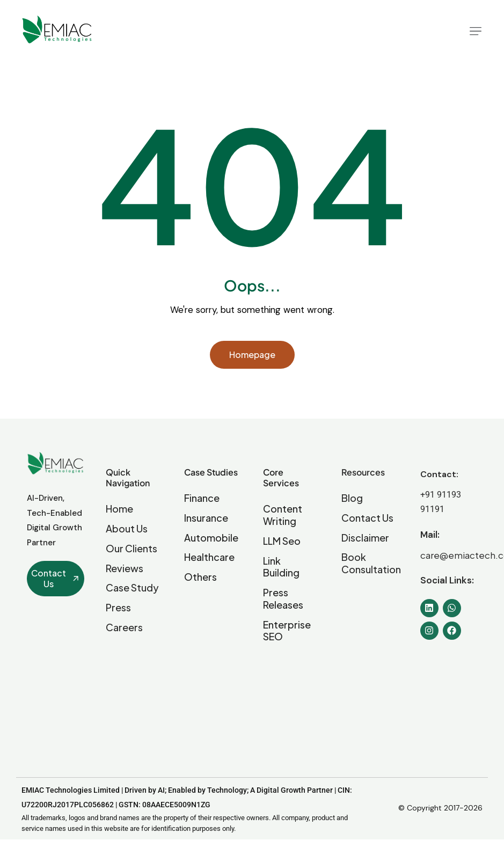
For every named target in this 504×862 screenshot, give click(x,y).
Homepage (252, 355)
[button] (476, 31)
